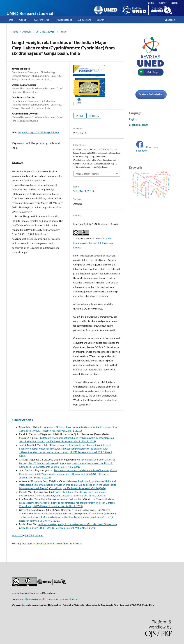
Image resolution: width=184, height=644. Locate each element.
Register (162, 3)
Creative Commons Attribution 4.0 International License (93, 243)
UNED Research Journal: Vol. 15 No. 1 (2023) (80, 495)
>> (42, 535)
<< (13, 535)
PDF (81, 116)
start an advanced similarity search (46, 543)
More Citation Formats (88, 174)
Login (151, 3)
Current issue (42, 20)
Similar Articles (22, 420)
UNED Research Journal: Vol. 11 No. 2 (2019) (71, 441)
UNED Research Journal (30, 13)
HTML (95, 116)
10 (36, 535)
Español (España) (138, 125)
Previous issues (63, 20)
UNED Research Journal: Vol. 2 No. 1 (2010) (57, 431)
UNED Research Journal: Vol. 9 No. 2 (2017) (57, 467)
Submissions (84, 20)
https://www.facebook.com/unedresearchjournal (51, 599)
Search (101, 20)
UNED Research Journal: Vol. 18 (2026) (85, 488)
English (133, 119)
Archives (27, 32)
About (23, 20)
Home (10, 20)
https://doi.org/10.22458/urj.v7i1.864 (38, 132)
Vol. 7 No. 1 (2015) (46, 32)
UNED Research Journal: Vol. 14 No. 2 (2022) (58, 506)
